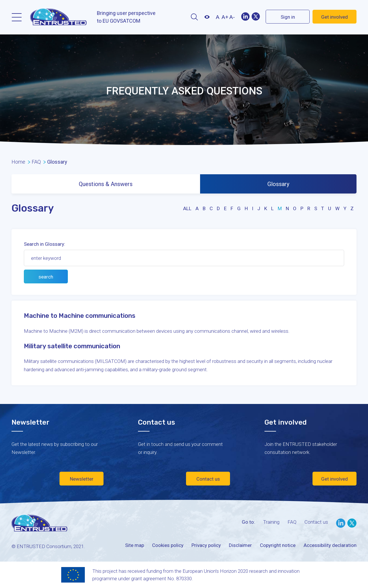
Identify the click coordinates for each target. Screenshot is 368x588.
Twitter (256, 17)
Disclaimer (240, 545)
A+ (225, 17)
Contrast (207, 17)
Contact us (208, 479)
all (187, 208)
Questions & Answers (106, 184)
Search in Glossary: (45, 244)
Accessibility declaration (330, 545)
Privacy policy (206, 545)
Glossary (278, 184)
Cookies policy (168, 545)
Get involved (335, 17)
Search (194, 17)
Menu (17, 17)
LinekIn (245, 17)
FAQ (292, 522)
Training (271, 522)
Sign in (288, 17)
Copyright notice (278, 545)
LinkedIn (341, 523)
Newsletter (82, 479)
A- (232, 17)
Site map (135, 545)
